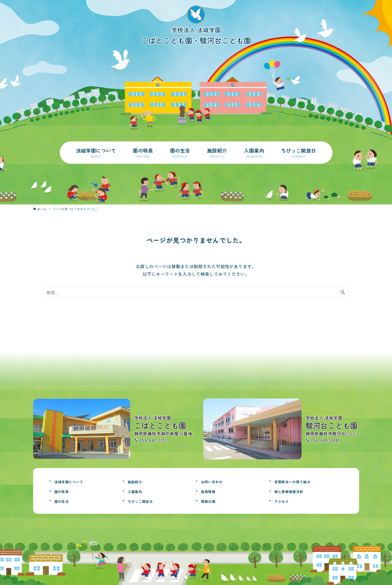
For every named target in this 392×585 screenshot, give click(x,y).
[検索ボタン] (343, 292)
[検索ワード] (196, 292)
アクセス (284, 501)
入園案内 (138, 491)
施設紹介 (138, 481)
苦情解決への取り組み (299, 481)
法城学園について (74, 481)
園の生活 (64, 501)
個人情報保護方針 (294, 491)
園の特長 (64, 491)
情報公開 (211, 501)
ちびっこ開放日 (145, 501)
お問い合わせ (216, 481)
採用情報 (211, 491)
